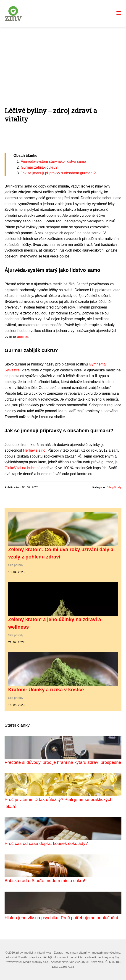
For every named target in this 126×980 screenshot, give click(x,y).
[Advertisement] (63, 61)
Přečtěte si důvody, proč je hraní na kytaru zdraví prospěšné (63, 762)
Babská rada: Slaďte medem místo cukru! (45, 881)
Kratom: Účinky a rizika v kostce (46, 690)
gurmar (23, 336)
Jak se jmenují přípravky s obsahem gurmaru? (58, 173)
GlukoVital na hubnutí (22, 468)
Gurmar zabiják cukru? (39, 167)
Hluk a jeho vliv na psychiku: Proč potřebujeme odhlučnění (61, 918)
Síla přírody (114, 487)
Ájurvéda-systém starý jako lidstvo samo (53, 161)
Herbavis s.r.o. (35, 450)
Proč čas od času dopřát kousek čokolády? (46, 843)
